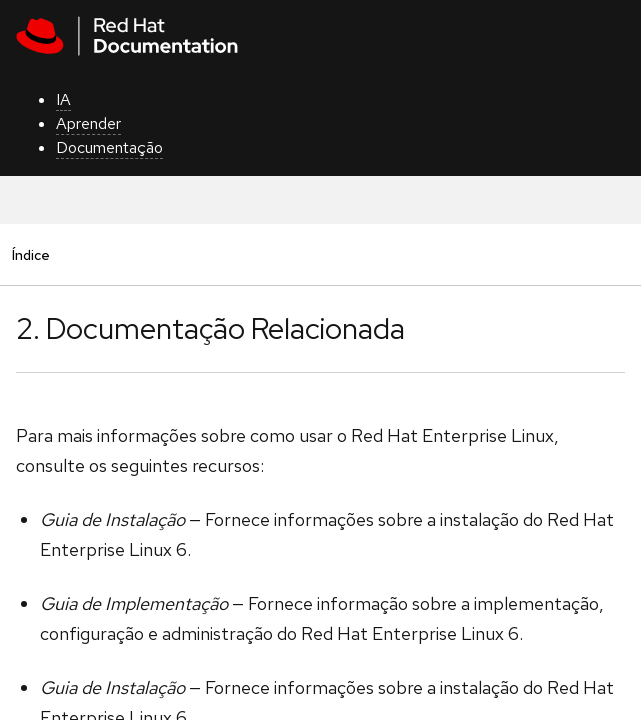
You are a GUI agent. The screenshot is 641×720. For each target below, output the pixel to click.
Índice (30, 254)
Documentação (109, 147)
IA (63, 99)
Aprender (88, 123)
